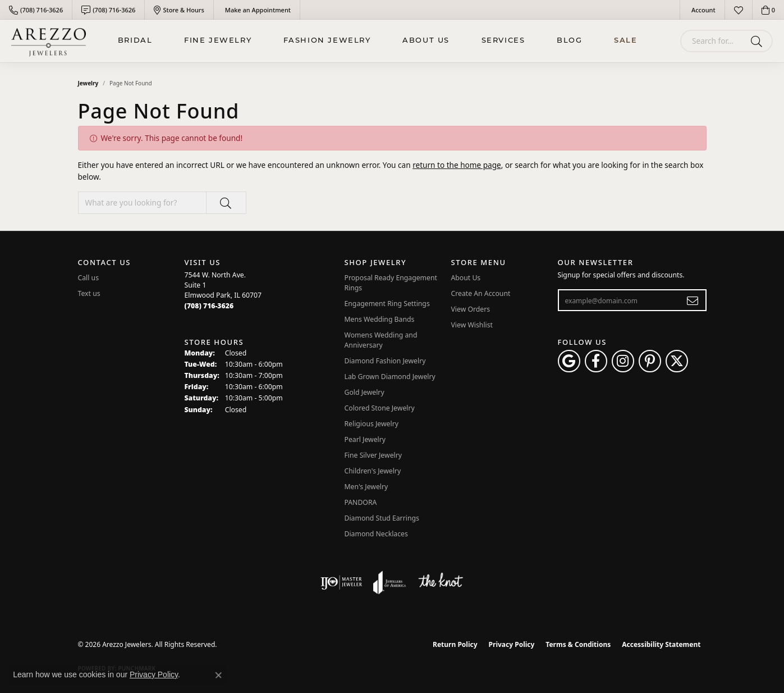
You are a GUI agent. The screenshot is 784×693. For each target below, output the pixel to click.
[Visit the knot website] (441, 582)
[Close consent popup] (218, 675)
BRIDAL (135, 41)
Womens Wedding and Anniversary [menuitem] (381, 340)
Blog (569, 41)
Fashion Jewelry (327, 41)
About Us (426, 41)
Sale (625, 41)
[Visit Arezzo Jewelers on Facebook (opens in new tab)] (596, 361)
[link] (36, 10)
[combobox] (713, 41)
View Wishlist (472, 325)
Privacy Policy (512, 644)
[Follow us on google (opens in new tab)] (569, 361)
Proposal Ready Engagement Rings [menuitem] (391, 283)
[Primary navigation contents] (377, 41)
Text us (89, 293)
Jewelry (88, 83)
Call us (89, 278)
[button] (702, 10)
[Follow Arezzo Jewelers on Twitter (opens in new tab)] (677, 361)
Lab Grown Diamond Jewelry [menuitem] (390, 377)
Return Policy (455, 644)
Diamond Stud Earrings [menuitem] (382, 518)
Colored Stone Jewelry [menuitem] (380, 408)
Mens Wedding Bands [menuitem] (380, 319)
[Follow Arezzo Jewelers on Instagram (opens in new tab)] (623, 361)
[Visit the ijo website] (341, 582)
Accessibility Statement (661, 644)
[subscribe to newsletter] (693, 300)
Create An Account (481, 293)
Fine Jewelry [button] (218, 41)
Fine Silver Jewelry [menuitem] (373, 455)
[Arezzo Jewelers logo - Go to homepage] (49, 41)
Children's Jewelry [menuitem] (373, 471)
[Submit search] (758, 41)
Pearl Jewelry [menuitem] (365, 439)
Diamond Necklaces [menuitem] (376, 534)
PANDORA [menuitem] (361, 502)
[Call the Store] (209, 306)
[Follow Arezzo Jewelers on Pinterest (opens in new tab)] (650, 361)
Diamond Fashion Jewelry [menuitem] (385, 361)
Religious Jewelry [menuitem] (372, 424)
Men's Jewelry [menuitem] (366, 487)
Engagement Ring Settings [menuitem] (387, 304)
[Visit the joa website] (389, 582)
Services (503, 41)
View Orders (471, 309)
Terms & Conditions (578, 644)
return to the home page (457, 165)
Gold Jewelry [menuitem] (365, 392)
